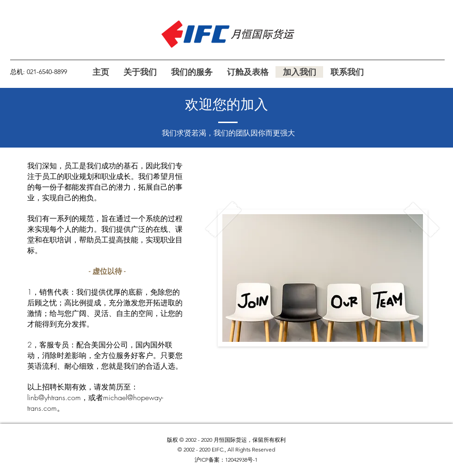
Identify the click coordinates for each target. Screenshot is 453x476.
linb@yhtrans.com (54, 397)
